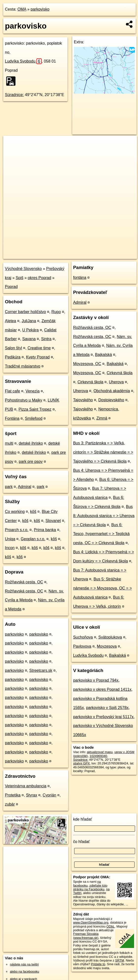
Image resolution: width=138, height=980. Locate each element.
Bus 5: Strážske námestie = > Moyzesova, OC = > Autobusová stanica (103, 588)
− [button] (12, 152)
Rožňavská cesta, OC (24, 582)
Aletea (10, 321)
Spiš (20, 278)
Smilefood (34, 418)
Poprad (11, 287)
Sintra (46, 339)
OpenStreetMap (52, 255)
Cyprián (49, 795)
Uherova (116, 382)
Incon (10, 548)
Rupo (56, 312)
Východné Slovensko (23, 269)
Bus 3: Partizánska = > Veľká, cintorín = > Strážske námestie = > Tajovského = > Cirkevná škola (103, 452)
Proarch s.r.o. (17, 530)
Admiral (25, 487)
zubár (10, 804)
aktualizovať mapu (100, 752)
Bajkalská (103, 355)
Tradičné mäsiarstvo (23, 366)
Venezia (33, 391)
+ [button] (12, 144)
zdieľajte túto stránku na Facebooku (90, 887)
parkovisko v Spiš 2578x (107, 708)
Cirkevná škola (120, 373)
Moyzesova (107, 646)
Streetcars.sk (41, 670)
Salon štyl (13, 348)
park (9, 487)
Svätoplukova (110, 637)
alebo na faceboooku (25, 972)
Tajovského (83, 400)
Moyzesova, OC (87, 364)
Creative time (39, 348)
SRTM (120, 960)
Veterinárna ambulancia (26, 786)
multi (9, 443)
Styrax (31, 795)
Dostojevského (111, 400)
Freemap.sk (77, 255)
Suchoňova (83, 637)
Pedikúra (13, 357)
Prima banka (45, 530)
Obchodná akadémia (112, 391)
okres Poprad (40, 278)
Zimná (102, 418)
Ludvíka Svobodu (23, 61)
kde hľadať (83, 819)
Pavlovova (82, 646)
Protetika (13, 795)
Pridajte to (98, 964)
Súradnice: (14, 95)
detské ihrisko (31, 443)
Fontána (12, 418)
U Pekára (30, 330)
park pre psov (31, 462)
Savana (29, 339)
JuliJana (29, 321)
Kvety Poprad (38, 357)
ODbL (111, 926)
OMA (22, 9)
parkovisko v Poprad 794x (96, 680)
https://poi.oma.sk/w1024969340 (115, 255)
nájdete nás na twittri (24, 964)
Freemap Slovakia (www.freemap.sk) (86, 936)
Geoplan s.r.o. (33, 539)
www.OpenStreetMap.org (91, 922)
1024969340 (98, 756)
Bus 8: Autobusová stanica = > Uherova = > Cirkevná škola (104, 516)
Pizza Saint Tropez (35, 409)
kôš (33, 512)
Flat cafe (12, 391)
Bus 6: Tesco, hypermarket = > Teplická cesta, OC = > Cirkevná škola (101, 534)
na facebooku (87, 883)
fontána (80, 278)
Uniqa (10, 539)
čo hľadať (82, 842)
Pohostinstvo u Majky (24, 400)
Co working (15, 512)
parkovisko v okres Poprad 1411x (102, 689)
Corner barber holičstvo (25, 312)
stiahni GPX (82, 763)
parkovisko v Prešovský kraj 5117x (103, 717)
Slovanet (53, 521)
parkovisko (40, 9)
